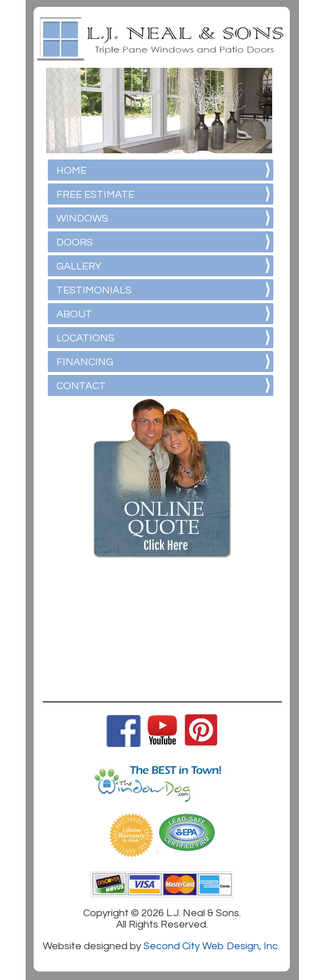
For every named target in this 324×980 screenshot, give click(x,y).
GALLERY (79, 266)
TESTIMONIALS (94, 290)
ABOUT (74, 314)
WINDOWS (82, 219)
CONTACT (81, 386)
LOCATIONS (85, 338)
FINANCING (85, 362)
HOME (71, 171)
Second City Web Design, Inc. (212, 946)
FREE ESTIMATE (95, 195)
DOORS (75, 242)
